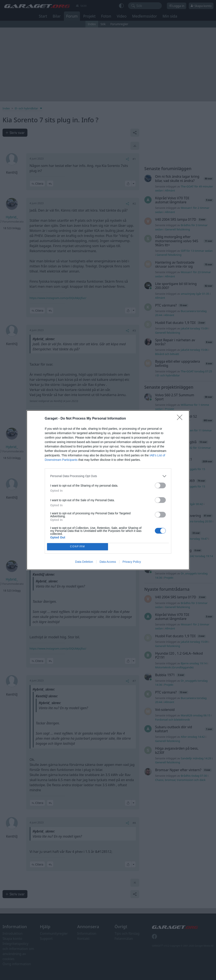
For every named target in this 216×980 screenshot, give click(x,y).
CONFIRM (78, 546)
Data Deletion (84, 562)
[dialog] (108, 490)
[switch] (160, 485)
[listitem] (108, 476)
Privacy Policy (132, 562)
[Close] (181, 419)
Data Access (108, 562)
